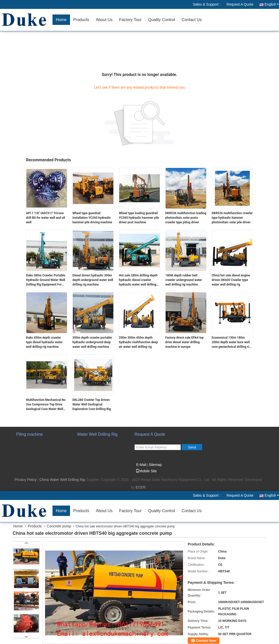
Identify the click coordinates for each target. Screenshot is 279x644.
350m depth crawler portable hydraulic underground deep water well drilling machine (92, 342)
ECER (141, 487)
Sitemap (155, 465)
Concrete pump (59, 526)
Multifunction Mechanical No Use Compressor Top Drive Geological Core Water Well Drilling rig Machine (46, 405)
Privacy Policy (25, 480)
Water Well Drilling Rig (97, 434)
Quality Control (162, 20)
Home (61, 20)
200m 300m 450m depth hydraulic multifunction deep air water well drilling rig (138, 342)
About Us (104, 20)
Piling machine (29, 434)
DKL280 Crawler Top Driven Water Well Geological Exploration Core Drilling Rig (92, 404)
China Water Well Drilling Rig (62, 480)
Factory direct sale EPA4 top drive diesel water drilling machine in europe (185, 342)
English (272, 4)
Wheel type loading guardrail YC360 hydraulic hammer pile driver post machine (139, 218)
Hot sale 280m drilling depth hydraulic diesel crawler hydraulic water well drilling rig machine (138, 280)
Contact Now (206, 641)
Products (81, 20)
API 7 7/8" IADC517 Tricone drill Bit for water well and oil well (46, 218)
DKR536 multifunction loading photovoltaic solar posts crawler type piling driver (186, 218)
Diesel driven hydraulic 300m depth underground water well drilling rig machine (93, 280)
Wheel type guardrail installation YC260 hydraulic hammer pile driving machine (92, 218)
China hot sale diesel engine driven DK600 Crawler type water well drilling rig (231, 280)
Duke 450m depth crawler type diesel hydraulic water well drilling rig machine (44, 342)
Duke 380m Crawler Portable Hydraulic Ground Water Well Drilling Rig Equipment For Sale (46, 280)
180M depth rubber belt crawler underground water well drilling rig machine (184, 280)
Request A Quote (240, 4)
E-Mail (141, 465)
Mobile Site (146, 471)
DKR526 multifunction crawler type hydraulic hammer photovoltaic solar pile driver (232, 218)
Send (192, 447)
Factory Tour (130, 20)
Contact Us (192, 20)
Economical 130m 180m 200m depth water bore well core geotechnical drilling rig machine (231, 342)
